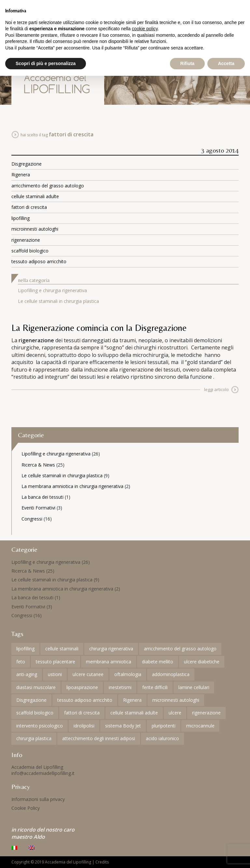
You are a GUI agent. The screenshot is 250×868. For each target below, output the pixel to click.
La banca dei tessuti (42, 497)
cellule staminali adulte (35, 196)
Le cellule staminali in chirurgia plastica (58, 301)
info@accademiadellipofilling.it (43, 773)
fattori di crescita (29, 207)
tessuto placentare (56, 662)
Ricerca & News (38, 465)
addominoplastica (171, 674)
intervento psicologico (40, 726)
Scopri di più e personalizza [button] (46, 63)
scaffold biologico (30, 251)
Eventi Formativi (38, 508)
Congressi (32, 519)
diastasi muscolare (36, 687)
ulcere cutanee (88, 674)
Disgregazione (27, 164)
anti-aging (27, 674)
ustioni (55, 674)
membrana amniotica (109, 662)
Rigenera (21, 175)
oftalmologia (128, 674)
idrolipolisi (84, 726)
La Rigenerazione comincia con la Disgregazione (99, 328)
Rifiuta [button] (187, 63)
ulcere (175, 713)
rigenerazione (26, 240)
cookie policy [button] (145, 29)
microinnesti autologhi (35, 229)
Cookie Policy (26, 808)
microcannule (200, 726)
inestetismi (120, 687)
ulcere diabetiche (202, 662)
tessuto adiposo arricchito (39, 261)
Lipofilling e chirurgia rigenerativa (52, 290)
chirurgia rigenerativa (111, 649)
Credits (102, 862)
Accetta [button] (226, 63)
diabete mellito (158, 662)
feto (21, 662)
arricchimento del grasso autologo (48, 186)
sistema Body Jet (123, 726)
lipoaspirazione (82, 687)
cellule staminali (62, 649)
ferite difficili (155, 687)
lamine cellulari (194, 687)
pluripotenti (164, 726)
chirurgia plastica (34, 738)
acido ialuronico (162, 738)
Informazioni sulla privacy (38, 799)
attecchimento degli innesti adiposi (99, 738)
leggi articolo (216, 389)
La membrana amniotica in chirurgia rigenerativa (72, 486)
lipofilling (21, 218)
